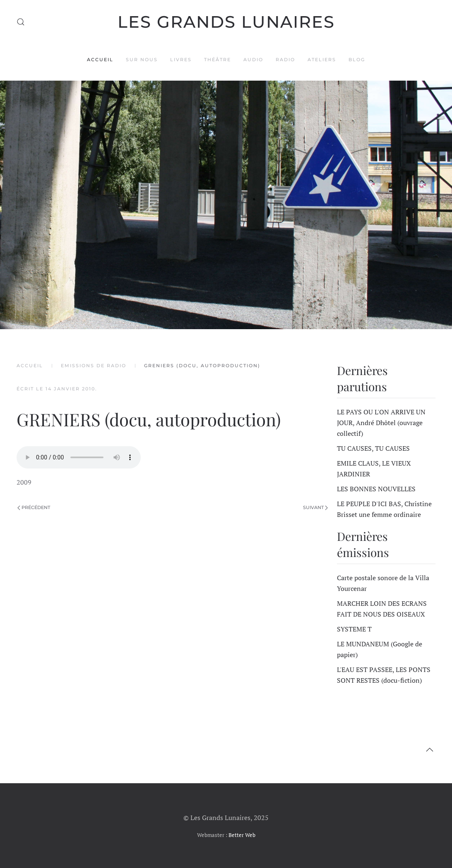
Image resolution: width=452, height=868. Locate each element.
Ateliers (322, 60)
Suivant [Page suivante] (315, 507)
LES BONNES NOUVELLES (376, 489)
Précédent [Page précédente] (34, 507)
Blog (357, 60)
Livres (181, 60)
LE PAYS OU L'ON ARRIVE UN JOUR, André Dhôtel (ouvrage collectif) (381, 423)
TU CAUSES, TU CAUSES (373, 448)
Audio (253, 60)
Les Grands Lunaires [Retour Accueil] (226, 22)
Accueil (100, 60)
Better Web (242, 835)
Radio (285, 60)
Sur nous (142, 60)
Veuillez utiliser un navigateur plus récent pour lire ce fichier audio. (79, 457)
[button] (21, 22)
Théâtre (218, 60)
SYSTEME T (354, 629)
